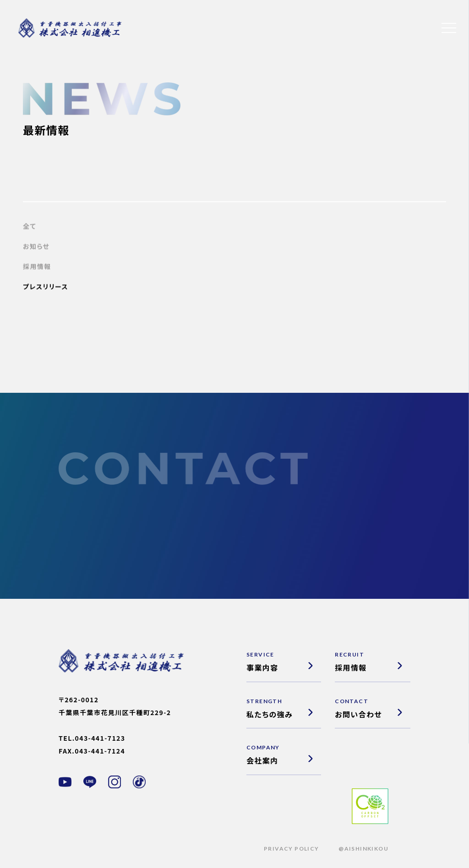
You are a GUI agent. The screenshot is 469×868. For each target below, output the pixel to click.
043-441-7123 (100, 738)
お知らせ (36, 248)
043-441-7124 (100, 751)
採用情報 (37, 268)
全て (30, 228)
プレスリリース (46, 288)
